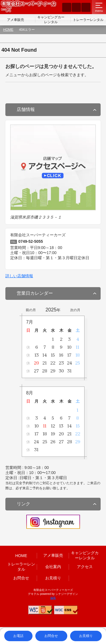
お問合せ (21, 578)
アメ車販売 (16, 20)
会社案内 (53, 567)
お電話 (18, 636)
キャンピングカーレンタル (51, 20)
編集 (53, 598)
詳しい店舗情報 (19, 276)
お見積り (53, 578)
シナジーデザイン (67, 594)
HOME (8, 30)
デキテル (34, 594)
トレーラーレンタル (88, 20)
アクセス (85, 567)
